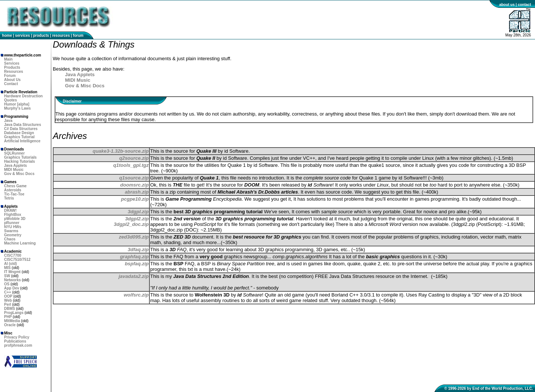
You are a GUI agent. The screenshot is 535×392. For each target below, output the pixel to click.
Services (12, 63)
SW (7, 276)
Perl (8, 304)
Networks (12, 280)
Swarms (11, 231)
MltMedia (12, 321)
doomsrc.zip (135, 185)
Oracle (10, 325)
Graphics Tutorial (19, 137)
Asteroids (13, 190)
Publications (15, 341)
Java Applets (15, 166)
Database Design (19, 133)
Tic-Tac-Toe (14, 194)
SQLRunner (14, 153)
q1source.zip (134, 178)
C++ (8, 292)
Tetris (9, 198)
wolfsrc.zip (136, 295)
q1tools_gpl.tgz (131, 165)
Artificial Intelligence (22, 141)
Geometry (13, 235)
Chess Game (15, 186)
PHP (8, 317)
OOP (8, 296)
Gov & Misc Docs (19, 174)
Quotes (10, 100)
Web (8, 300)
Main (8, 59)
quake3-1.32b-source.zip (121, 151)
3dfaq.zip (138, 250)
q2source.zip (134, 158)
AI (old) (10, 264)
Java (8, 121)
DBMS (9, 309)
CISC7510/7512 (17, 260)
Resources (14, 72)
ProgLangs (14, 313)
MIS (7, 268)
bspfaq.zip (137, 264)
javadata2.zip (134, 276)
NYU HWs (13, 227)
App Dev (12, 288)
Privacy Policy (17, 337)
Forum (10, 76)
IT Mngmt (12, 272)
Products (12, 67)
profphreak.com (18, 345)
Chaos (10, 239)
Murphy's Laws (17, 108)
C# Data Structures (21, 129)
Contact (11, 84)
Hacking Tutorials (20, 161)
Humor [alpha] (17, 104)
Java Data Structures (23, 125)
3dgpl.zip (138, 212)
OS (7, 284)
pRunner (12, 223)
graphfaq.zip (134, 257)
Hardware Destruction (23, 96)
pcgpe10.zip (135, 199)
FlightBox (13, 215)
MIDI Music (14, 170)
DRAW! (10, 210)
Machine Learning (20, 243)
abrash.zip (137, 192)
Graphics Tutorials (20, 157)
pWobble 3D (15, 219)
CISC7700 (13, 255)
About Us (12, 80)
